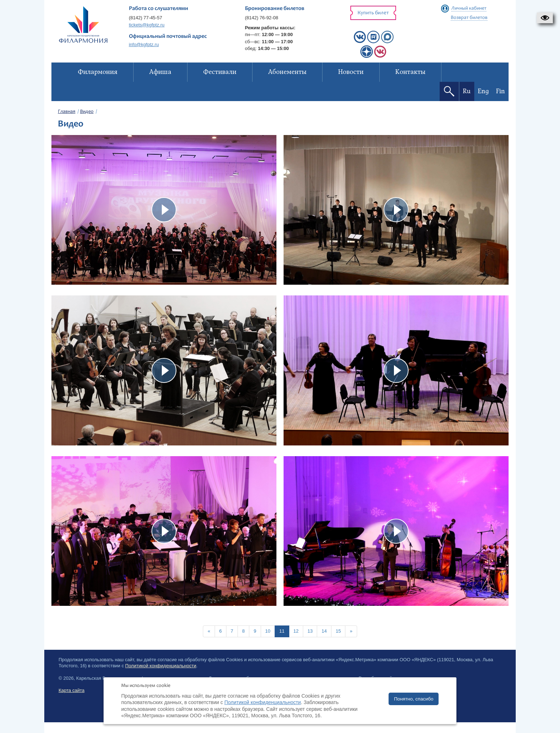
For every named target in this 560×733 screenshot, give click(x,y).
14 (324, 631)
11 (282, 631)
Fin (501, 91)
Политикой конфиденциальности (161, 666)
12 (296, 631)
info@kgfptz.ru (144, 44)
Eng (483, 91)
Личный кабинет (469, 9)
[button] (545, 18)
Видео (87, 112)
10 (268, 631)
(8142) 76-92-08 (262, 18)
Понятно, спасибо (414, 699)
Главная (67, 112)
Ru (467, 91)
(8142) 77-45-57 (146, 18)
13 (310, 631)
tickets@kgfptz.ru (147, 25)
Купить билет (373, 13)
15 (338, 631)
